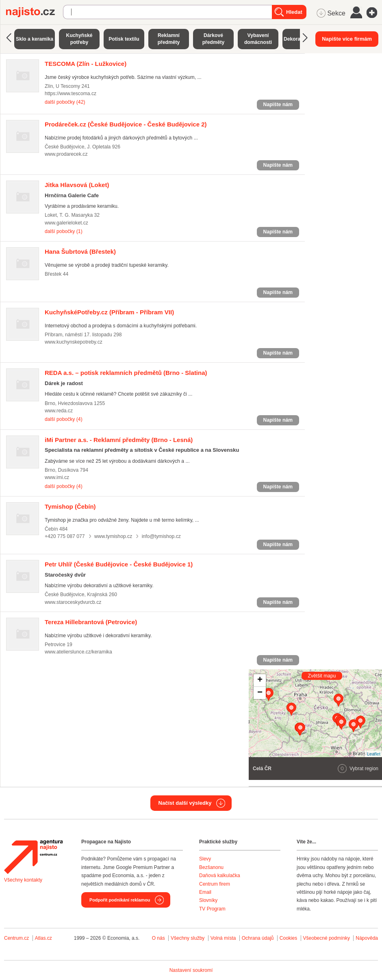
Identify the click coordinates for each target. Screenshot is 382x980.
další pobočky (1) (64, 231)
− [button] (260, 693)
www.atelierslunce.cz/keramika (78, 652)
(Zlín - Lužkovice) (86, 64)
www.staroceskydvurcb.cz (73, 602)
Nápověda (367, 938)
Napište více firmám (347, 39)
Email (205, 892)
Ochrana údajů (258, 938)
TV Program (212, 909)
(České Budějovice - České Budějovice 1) (119, 564)
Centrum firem (215, 884)
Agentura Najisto (33, 857)
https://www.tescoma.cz (71, 94)
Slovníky (208, 900)
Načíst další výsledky (185, 803)
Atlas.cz (43, 938)
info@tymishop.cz (161, 536)
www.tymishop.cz (113, 536)
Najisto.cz (35, 12)
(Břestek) (80, 252)
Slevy (205, 859)
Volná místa (223, 938)
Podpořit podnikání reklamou (120, 900)
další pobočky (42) (65, 102)
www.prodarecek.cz (66, 154)
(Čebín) (70, 506)
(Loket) (77, 185)
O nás (158, 938)
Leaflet (374, 754)
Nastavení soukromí (191, 970)
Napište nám (278, 105)
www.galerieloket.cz (66, 223)
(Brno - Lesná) (119, 440)
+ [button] (260, 680)
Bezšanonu (211, 867)
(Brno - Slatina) (126, 373)
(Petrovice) (91, 622)
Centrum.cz (16, 938)
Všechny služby (188, 938)
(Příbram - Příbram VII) (109, 312)
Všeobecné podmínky (327, 938)
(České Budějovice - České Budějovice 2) (126, 124)
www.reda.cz (59, 411)
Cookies (288, 938)
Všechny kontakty (23, 880)
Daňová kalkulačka (220, 875)
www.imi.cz (57, 477)
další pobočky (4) (64, 419)
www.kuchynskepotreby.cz (74, 342)
